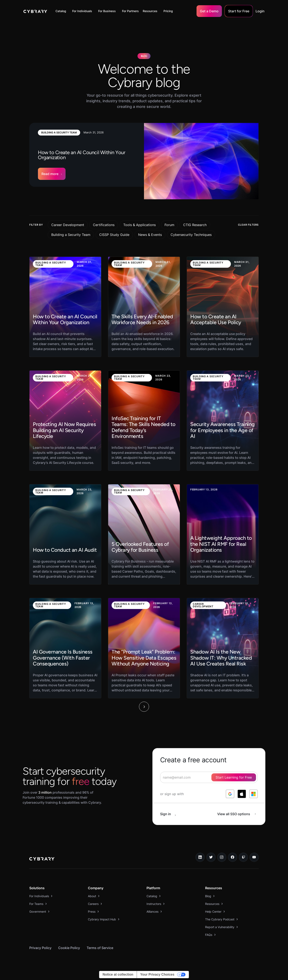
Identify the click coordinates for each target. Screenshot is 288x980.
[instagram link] (222, 857)
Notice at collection (118, 974)
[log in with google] (230, 794)
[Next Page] (144, 707)
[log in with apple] (242, 794)
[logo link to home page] (42, 859)
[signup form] (209, 777)
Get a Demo (209, 11)
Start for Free (239, 11)
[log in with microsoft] (253, 794)
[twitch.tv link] (243, 857)
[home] (35, 11)
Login (260, 11)
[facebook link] (233, 857)
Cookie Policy (69, 948)
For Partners (130, 11)
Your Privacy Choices (157, 974)
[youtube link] (254, 857)
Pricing (168, 11)
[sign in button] (170, 814)
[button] (62, 11)
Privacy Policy (40, 948)
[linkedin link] (200, 857)
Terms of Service (100, 948)
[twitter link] (211, 857)
